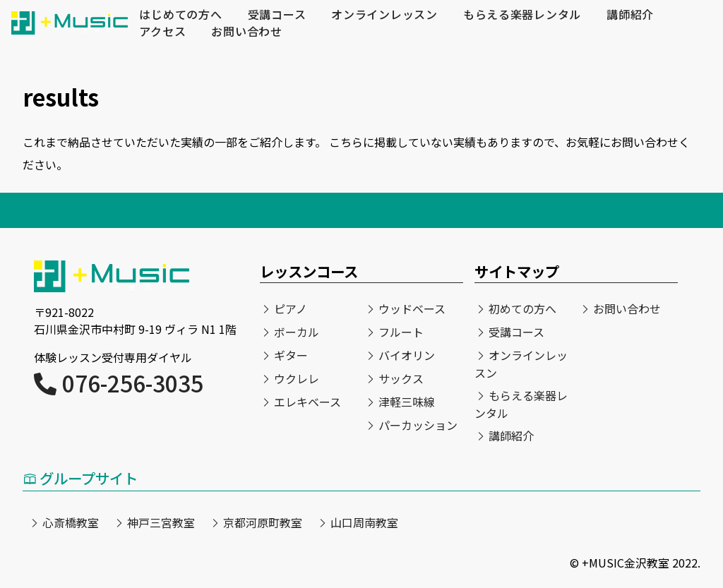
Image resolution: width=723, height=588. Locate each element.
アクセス (162, 32)
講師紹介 (632, 15)
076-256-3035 (119, 383)
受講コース (277, 15)
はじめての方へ (181, 15)
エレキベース (307, 402)
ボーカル (297, 332)
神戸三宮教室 (161, 522)
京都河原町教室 (263, 522)
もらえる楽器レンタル (523, 15)
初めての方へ (522, 308)
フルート (401, 332)
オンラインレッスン (385, 15)
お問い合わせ (247, 32)
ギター (291, 355)
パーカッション (418, 425)
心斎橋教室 (71, 522)
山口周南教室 (364, 522)
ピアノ (291, 308)
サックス (401, 378)
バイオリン (407, 355)
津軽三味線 (407, 402)
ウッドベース (412, 308)
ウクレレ (297, 378)
